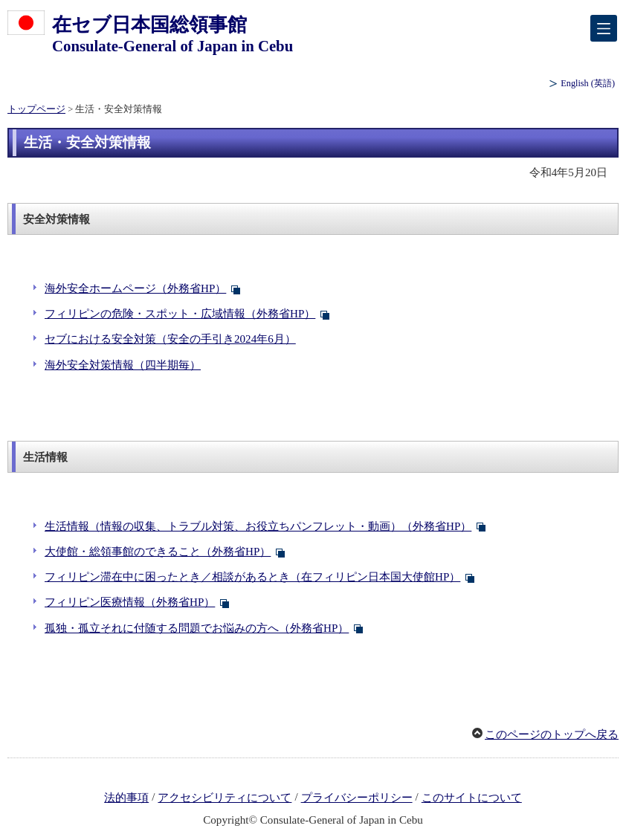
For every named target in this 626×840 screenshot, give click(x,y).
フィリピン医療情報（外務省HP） (130, 602)
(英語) (588, 83)
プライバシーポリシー (357, 798)
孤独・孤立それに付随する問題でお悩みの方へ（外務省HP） (197, 628)
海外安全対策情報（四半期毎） (123, 365)
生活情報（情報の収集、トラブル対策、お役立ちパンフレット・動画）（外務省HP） (258, 526)
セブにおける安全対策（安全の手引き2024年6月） (170, 339)
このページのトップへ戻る (552, 734)
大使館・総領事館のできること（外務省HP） (158, 552)
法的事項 (126, 798)
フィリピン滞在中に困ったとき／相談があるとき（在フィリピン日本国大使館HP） (252, 577)
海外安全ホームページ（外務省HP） (135, 288)
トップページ (36, 109)
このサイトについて (472, 798)
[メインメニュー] (604, 28)
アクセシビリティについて (225, 798)
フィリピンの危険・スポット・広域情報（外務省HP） (180, 314)
